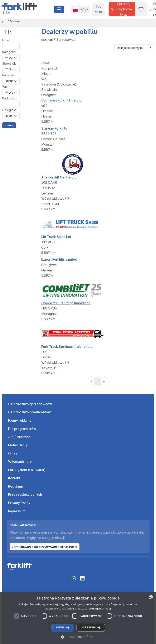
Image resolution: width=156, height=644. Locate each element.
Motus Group (18, 445)
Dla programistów (22, 429)
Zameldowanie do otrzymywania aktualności (44, 547)
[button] (78, 637)
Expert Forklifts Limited (59, 259)
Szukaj (9, 125)
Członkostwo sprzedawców (30, 404)
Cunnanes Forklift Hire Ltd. (62, 100)
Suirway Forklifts (54, 128)
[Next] (104, 381)
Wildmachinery (20, 462)
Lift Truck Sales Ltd (56, 237)
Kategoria (9, 52)
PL (4, 22)
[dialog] (78, 618)
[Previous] (91, 381)
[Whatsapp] (74, 580)
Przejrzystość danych (25, 494)
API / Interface (19, 437)
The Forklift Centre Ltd (59, 177)
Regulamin (16, 486)
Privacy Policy (19, 503)
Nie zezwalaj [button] (91, 627)
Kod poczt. (10, 98)
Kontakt (14, 478)
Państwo (8, 75)
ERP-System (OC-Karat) (27, 470)
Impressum (17, 511)
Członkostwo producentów (29, 412)
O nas (13, 453)
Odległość (9, 110)
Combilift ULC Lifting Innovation (66, 303)
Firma (6, 40)
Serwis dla (9, 64)
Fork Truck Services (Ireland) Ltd (67, 347)
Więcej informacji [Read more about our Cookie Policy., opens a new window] (100, 609)
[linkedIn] (82, 580)
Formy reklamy (20, 420)
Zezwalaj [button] (62, 627)
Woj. (5, 87)
